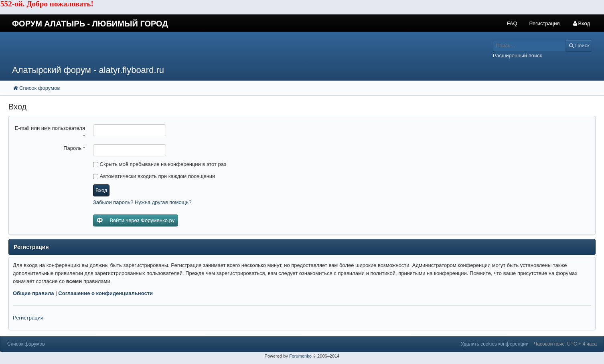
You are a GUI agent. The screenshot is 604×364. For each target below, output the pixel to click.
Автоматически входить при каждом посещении (154, 176)
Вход (101, 190)
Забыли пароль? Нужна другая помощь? (142, 202)
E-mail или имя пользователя (50, 132)
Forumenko (300, 356)
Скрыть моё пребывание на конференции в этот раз (160, 164)
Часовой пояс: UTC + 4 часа (565, 344)
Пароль (74, 148)
